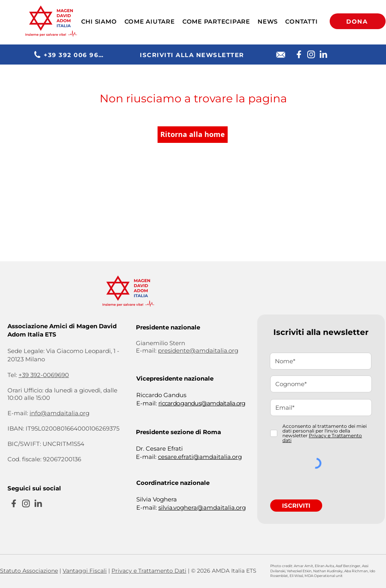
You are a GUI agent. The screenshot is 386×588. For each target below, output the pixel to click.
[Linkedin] (323, 54)
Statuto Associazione (29, 571)
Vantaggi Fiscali (85, 571)
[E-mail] (281, 55)
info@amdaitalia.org (59, 413)
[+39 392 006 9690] (70, 55)
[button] (99, 21)
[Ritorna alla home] (193, 135)
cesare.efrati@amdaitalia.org (200, 457)
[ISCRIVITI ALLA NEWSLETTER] (193, 55)
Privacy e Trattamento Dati (149, 571)
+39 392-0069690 (44, 375)
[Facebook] (299, 54)
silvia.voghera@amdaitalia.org (202, 508)
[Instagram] (311, 54)
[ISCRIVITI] (296, 506)
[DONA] (358, 21)
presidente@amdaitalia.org (198, 350)
